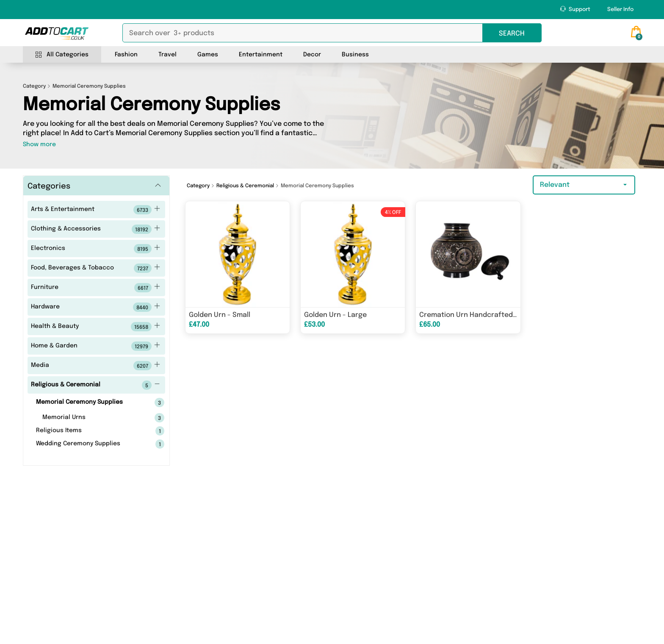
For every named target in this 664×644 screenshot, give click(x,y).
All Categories (62, 55)
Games (208, 55)
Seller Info (620, 10)
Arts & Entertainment (95, 210)
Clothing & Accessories (95, 229)
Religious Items (87, 431)
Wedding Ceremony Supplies (87, 444)
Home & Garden (95, 346)
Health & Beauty (95, 327)
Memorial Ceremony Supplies (87, 402)
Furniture (95, 288)
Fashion (126, 55)
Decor (312, 55)
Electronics (95, 249)
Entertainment (261, 55)
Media (95, 366)
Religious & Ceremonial (95, 385)
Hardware (95, 307)
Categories (49, 186)
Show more (39, 144)
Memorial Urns (90, 418)
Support (575, 9)
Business (355, 55)
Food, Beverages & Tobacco (95, 268)
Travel (167, 55)
